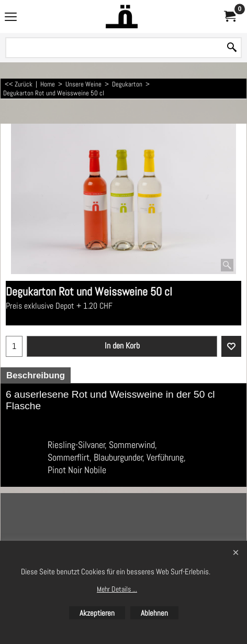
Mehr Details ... (117, 589)
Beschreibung (36, 375)
